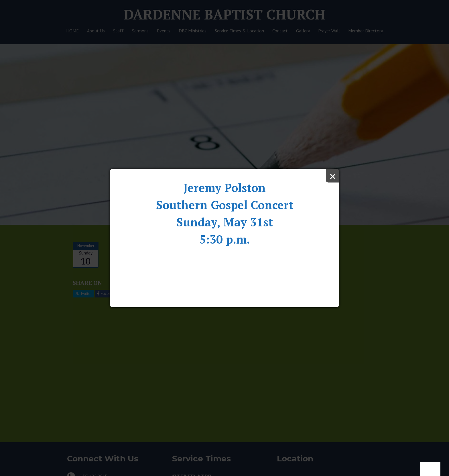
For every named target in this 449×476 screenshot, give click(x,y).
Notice (430, 469)
